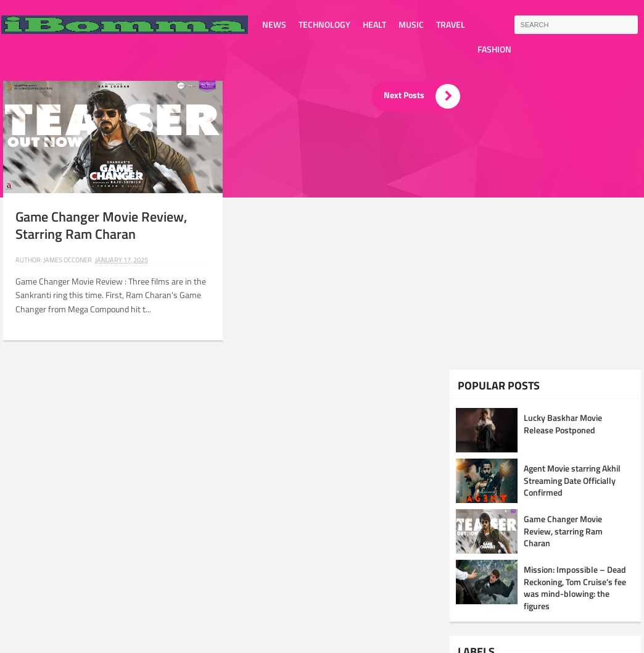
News (274, 24)
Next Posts (422, 96)
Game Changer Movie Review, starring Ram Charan (101, 226)
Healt (374, 24)
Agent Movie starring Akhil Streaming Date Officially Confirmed (572, 480)
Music (411, 24)
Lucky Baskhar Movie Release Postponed (563, 424)
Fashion (494, 49)
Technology (324, 24)
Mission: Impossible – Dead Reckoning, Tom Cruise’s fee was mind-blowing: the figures (575, 588)
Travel (451, 24)
